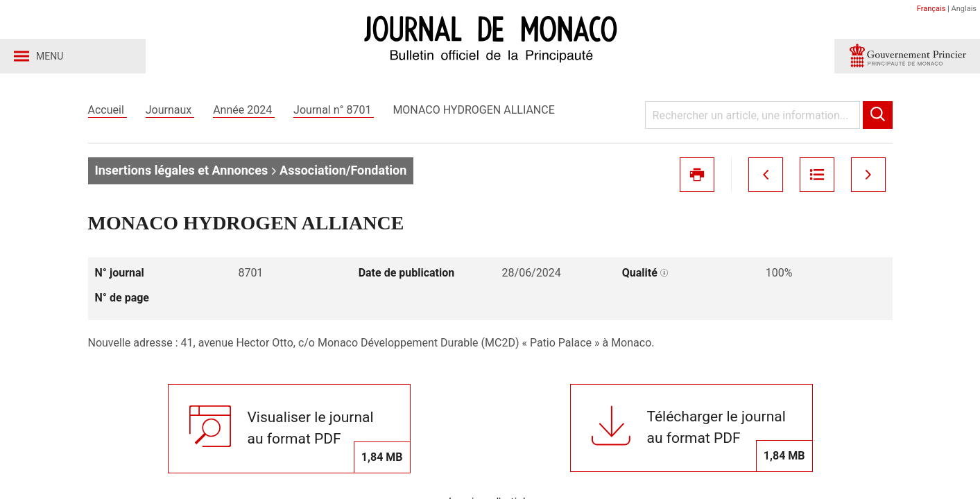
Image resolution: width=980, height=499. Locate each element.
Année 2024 (244, 110)
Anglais (964, 9)
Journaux (170, 110)
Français (931, 9)
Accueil (108, 110)
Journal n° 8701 (334, 110)
